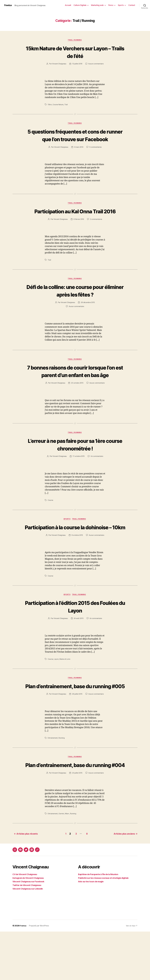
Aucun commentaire (96, 64)
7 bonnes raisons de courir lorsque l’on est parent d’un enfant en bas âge (75, 392)
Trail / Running (75, 40)
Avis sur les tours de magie (92, 930)
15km (50, 105)
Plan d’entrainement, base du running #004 (75, 810)
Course (50, 525)
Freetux (9, 5)
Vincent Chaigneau (59, 64)
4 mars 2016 (79, 155)
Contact (132, 5)
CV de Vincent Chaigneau (26, 923)
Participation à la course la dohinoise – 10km (75, 556)
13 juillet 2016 (77, 64)
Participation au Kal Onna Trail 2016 (75, 223)
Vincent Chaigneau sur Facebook (30, 930)
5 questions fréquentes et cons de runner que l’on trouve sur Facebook (75, 139)
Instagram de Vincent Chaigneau (30, 926)
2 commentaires (96, 235)
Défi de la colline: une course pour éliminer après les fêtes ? (75, 307)
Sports (121, 5)
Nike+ (67, 863)
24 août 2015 (79, 652)
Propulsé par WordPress (39, 974)
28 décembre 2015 (88, 319)
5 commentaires (96, 155)
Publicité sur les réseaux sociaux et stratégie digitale (106, 926)
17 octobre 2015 (79, 481)
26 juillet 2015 (77, 735)
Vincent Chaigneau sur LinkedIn (29, 937)
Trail (66, 105)
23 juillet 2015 (77, 822)
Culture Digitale (80, 5)
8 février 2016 (79, 235)
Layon (57, 692)
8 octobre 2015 (77, 568)
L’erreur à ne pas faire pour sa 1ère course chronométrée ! (75, 469)
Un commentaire (97, 481)
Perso (111, 5)
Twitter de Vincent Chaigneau (28, 934)
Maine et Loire (65, 692)
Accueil (68, 5)
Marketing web (97, 5)
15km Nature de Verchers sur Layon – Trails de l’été (75, 52)
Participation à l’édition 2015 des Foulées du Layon (75, 639)
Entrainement (53, 779)
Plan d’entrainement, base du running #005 (75, 723)
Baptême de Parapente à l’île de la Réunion (100, 923)
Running (62, 779)
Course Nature (58, 105)
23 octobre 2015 (77, 407)
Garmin (62, 863)
